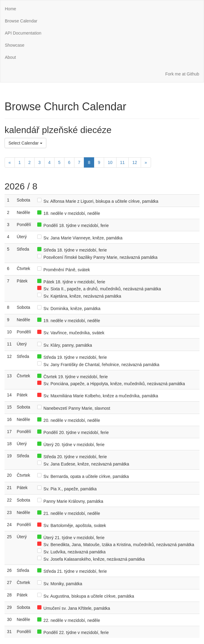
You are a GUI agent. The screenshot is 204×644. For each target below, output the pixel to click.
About (10, 57)
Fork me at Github (182, 74)
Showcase (15, 45)
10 (110, 162)
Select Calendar (25, 143)
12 (135, 162)
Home (10, 9)
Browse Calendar (21, 21)
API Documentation (23, 33)
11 (123, 162)
